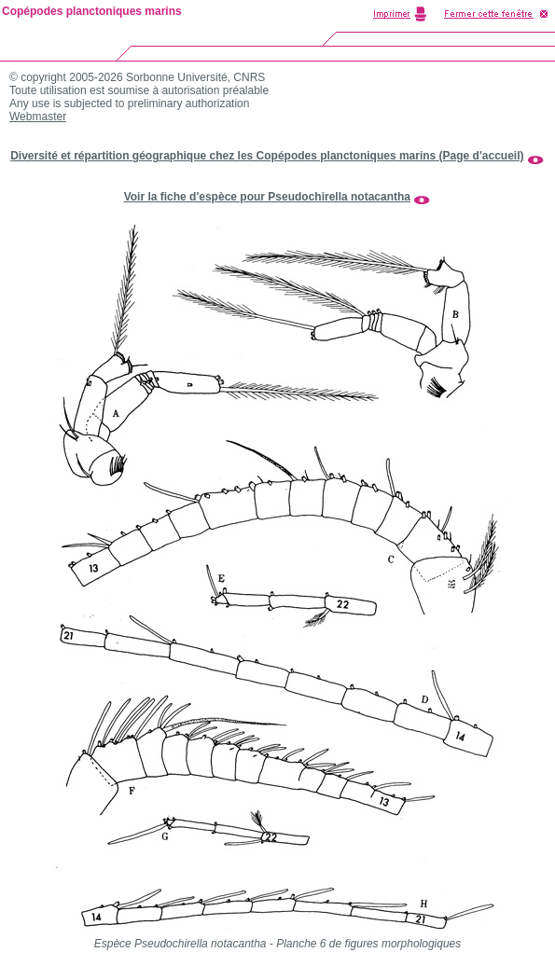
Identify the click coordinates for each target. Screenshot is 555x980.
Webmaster (38, 117)
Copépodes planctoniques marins (92, 11)
